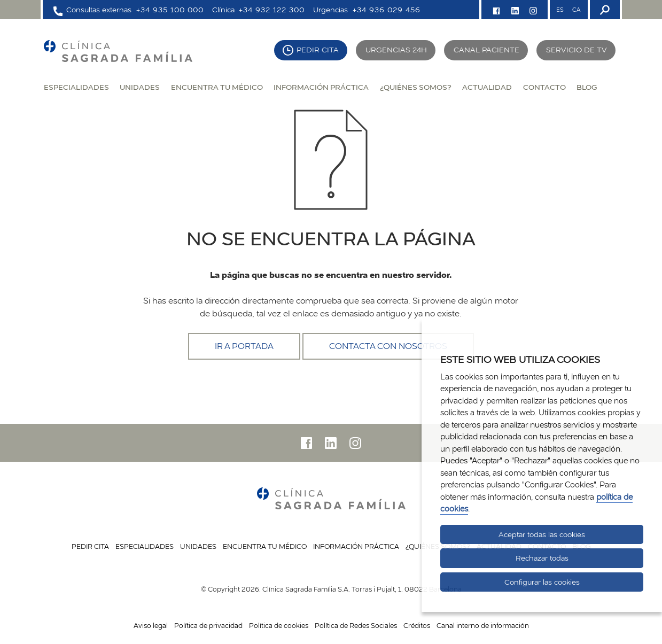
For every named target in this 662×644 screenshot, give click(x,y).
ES (560, 10)
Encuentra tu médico (217, 87)
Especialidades (76, 87)
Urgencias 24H (396, 50)
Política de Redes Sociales (356, 625)
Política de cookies (279, 625)
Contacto (544, 87)
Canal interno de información (483, 625)
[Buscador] (604, 10)
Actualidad (487, 87)
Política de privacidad (208, 625)
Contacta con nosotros (388, 346)
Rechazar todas (542, 558)
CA (576, 10)
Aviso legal (151, 625)
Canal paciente (486, 50)
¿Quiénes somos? (416, 87)
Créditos (417, 625)
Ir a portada (244, 346)
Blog (587, 87)
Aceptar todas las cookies (542, 534)
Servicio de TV (577, 50)
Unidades (140, 87)
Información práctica (321, 87)
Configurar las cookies (542, 582)
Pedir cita (318, 50)
